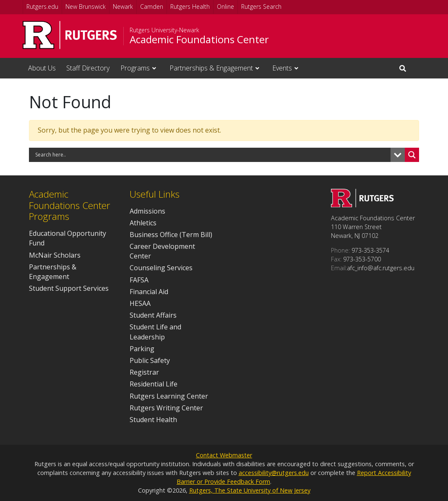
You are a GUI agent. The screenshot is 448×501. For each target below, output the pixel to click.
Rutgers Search (261, 7)
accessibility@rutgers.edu (274, 473)
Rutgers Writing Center (166, 408)
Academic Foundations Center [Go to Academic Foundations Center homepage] (199, 39)
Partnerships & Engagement (211, 68)
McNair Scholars (55, 255)
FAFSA (139, 280)
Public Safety (150, 360)
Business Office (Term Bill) (171, 235)
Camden (152, 7)
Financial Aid (149, 292)
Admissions (147, 211)
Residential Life (154, 384)
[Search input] (212, 155)
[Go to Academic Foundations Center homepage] (362, 205)
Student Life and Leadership (155, 332)
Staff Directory (88, 68)
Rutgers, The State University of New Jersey (250, 490)
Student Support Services (69, 288)
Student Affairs (153, 315)
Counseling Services (161, 268)
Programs (135, 68)
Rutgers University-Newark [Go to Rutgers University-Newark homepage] (164, 30)
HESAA (140, 303)
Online (225, 7)
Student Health (153, 420)
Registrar (144, 372)
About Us (42, 68)
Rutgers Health (190, 7)
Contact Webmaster (224, 455)
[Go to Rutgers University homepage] (70, 35)
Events (282, 68)
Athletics (143, 223)
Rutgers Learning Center (169, 396)
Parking (142, 349)
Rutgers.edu (42, 7)
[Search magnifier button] (412, 155)
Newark (123, 7)
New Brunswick (86, 7)
